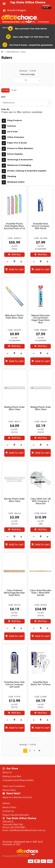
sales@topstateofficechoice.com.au (27, 831)
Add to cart (16, 270)
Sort (3, 97)
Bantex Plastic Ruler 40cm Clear (14, 500)
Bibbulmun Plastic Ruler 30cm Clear (14, 317)
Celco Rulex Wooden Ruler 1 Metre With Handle (41, 593)
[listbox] (28, 80)
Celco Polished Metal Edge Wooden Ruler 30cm (14, 593)
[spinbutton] (14, 262)
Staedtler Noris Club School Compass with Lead (14, 685)
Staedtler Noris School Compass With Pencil (41, 226)
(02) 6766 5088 (17, 828)
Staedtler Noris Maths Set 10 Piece (41, 684)
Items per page (28, 75)
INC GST (46, 8)
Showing (28, 71)
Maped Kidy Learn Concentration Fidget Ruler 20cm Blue (41, 319)
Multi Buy (16, 255)
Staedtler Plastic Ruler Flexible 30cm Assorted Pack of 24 (14, 226)
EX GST (42, 8)
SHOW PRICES (46, 6)
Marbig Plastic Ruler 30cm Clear (41, 409)
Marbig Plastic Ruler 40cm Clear (14, 409)
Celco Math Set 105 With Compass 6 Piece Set (41, 501)
